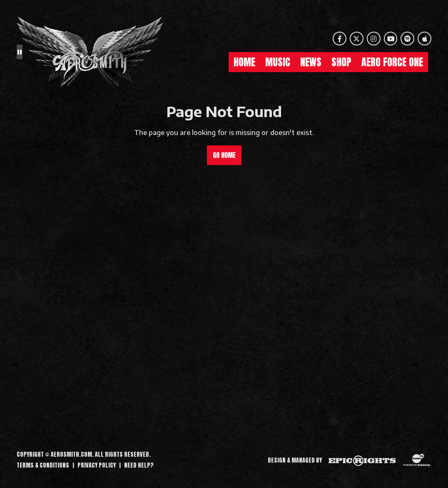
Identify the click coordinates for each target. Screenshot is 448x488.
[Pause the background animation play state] (20, 52)
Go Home (224, 155)
